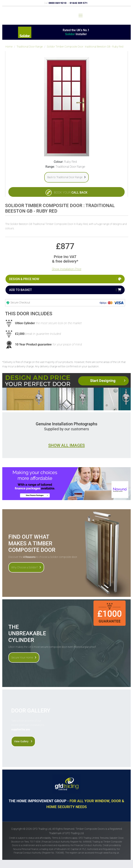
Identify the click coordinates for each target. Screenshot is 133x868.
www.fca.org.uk (111, 853)
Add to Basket (21, 290)
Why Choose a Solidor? (26, 567)
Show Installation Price (67, 269)
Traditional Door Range (30, 47)
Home (9, 47)
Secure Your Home (24, 658)
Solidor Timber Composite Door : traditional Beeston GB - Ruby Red (85, 47)
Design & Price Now (24, 279)
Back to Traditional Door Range (66, 177)
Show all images (66, 445)
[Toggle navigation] (81, 15)
